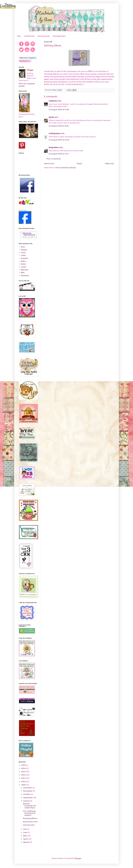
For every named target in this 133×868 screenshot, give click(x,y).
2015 (23, 765)
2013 (23, 772)
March (26, 842)
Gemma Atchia (22, 210)
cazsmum (53, 101)
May (25, 836)
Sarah (51, 117)
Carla (23, 252)
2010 (23, 782)
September (28, 798)
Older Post (109, 164)
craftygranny (54, 133)
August (27, 801)
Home (19, 36)
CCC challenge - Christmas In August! (30, 813)
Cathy (23, 255)
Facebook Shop (29, 36)
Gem (31, 70)
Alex (23, 247)
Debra (23, 261)
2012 (23, 775)
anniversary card (30, 822)
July (25, 829)
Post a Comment (54, 159)
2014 (23, 768)
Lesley (24, 267)
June (25, 832)
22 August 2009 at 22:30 (59, 140)
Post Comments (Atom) (66, 168)
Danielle (24, 258)
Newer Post (49, 164)
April (26, 839)
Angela (24, 250)
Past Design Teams (59, 36)
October (27, 794)
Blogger (78, 858)
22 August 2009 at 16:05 (59, 110)
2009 (24, 785)
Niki (23, 273)
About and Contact (44, 36)
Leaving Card (29, 825)
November (28, 791)
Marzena (25, 270)
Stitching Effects (30, 818)
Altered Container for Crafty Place (29, 806)
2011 (23, 778)
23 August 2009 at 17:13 (59, 154)
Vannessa (25, 275)
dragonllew (54, 147)
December (28, 788)
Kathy (23, 264)
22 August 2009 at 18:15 (59, 126)
